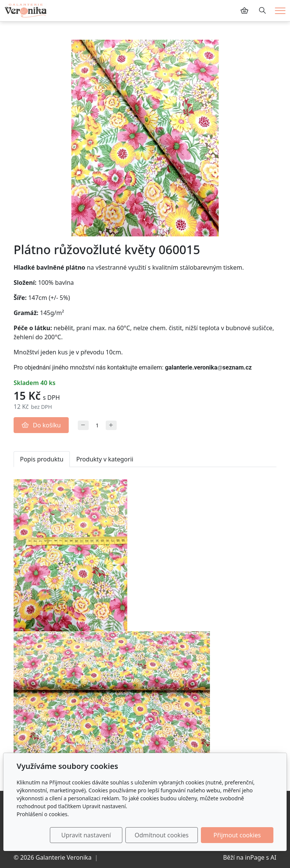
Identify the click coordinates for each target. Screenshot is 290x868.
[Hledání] (262, 11)
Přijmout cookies (237, 835)
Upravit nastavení (86, 835)
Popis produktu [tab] (42, 459)
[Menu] (280, 11)
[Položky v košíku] (244, 11)
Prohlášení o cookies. (43, 814)
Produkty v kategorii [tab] (105, 459)
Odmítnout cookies (161, 835)
